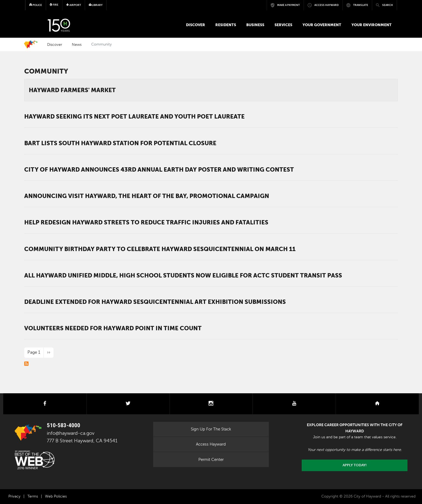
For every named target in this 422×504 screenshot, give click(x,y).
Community (46, 71)
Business (255, 25)
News (77, 44)
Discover (196, 25)
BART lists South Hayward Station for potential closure (120, 143)
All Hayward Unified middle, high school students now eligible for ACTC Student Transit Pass (183, 275)
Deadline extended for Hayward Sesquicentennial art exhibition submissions (155, 302)
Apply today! (355, 465)
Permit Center (211, 460)
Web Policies (56, 496)
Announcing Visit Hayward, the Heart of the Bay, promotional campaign (147, 196)
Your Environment (372, 25)
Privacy (14, 496)
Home (31, 44)
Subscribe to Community (26, 364)
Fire (54, 5)
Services (283, 25)
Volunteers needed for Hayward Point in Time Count (113, 328)
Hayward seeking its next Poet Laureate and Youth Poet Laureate (134, 116)
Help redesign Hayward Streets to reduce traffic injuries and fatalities (146, 222)
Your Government (322, 25)
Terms (33, 496)
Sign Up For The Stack (211, 429)
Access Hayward (211, 444)
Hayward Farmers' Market (72, 90)
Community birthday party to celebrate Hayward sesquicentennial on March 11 (160, 249)
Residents (226, 25)
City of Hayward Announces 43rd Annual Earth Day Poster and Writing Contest (159, 169)
